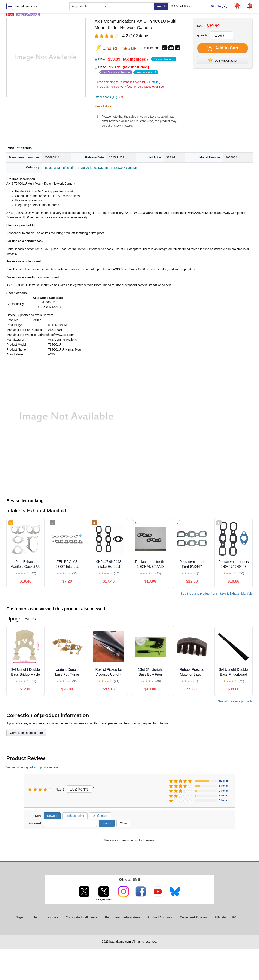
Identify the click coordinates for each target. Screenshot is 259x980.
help (37, 917)
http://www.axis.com (61, 335)
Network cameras (126, 168)
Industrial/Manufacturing (60, 168)
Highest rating (75, 816)
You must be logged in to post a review (32, 767)
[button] (250, 6)
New (137, 59)
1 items (223, 796)
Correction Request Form (26, 732)
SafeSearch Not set (181, 6)
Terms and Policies (193, 917)
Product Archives (160, 917)
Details (154, 82)
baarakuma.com (26, 6)
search (161, 6)
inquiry (53, 917)
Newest (52, 816)
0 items (223, 800)
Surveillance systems (95, 168)
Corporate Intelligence (82, 917)
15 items (224, 781)
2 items (223, 791)
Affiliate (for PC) (226, 917)
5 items (223, 786)
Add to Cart (223, 48)
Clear (123, 823)
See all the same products (235, 701)
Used (128, 70)
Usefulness (100, 816)
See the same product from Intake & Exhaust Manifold (217, 594)
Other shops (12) (110, 97)
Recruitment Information (122, 917)
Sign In (216, 6)
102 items (79, 789)
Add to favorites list (223, 60)
